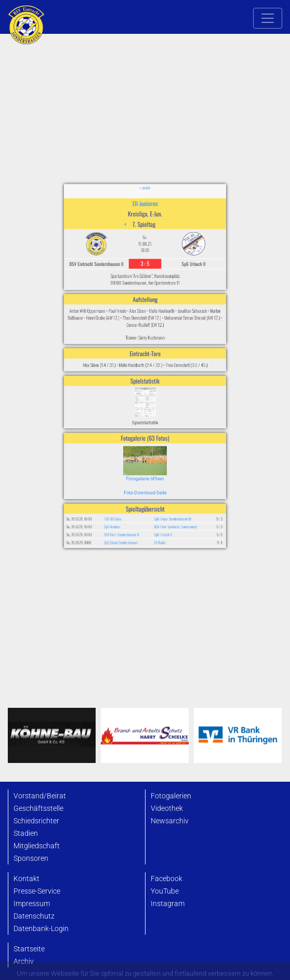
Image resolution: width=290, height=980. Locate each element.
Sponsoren (31, 858)
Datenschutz (34, 916)
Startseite (29, 949)
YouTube (165, 891)
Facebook (167, 879)
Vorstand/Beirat (40, 796)
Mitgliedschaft (37, 846)
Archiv (24, 962)
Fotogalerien (171, 796)
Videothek (167, 809)
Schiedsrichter (36, 821)
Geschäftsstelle (38, 809)
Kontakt (27, 879)
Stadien (26, 833)
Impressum (32, 904)
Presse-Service (37, 891)
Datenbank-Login (41, 929)
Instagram (168, 904)
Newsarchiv (170, 821)
